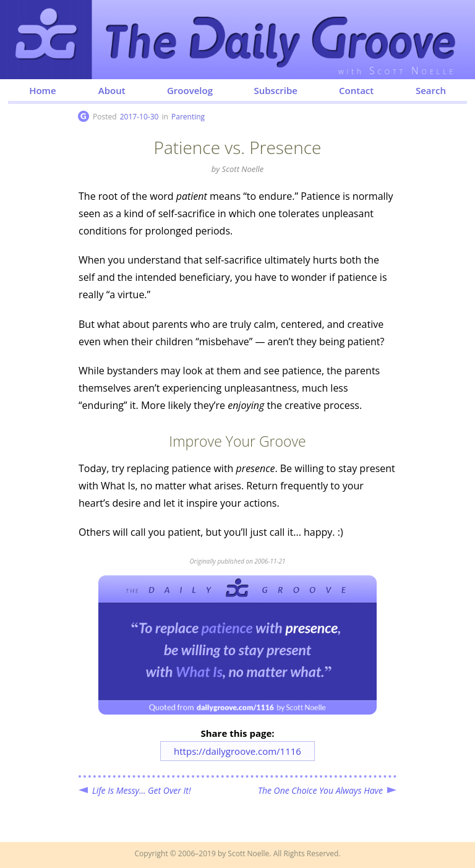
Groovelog (190, 90)
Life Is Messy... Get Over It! (141, 790)
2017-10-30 (139, 117)
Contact (356, 90)
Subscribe (276, 90)
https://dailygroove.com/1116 (237, 751)
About (112, 90)
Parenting (188, 117)
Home (42, 90)
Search (431, 90)
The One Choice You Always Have (320, 790)
